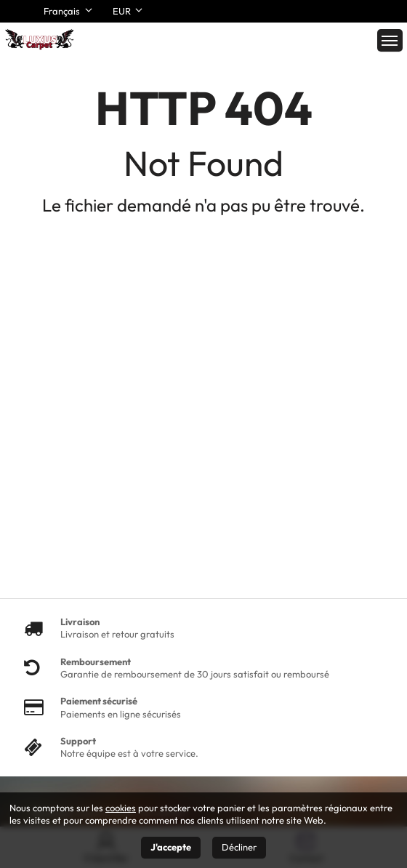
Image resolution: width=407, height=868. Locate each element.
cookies (121, 808)
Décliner (239, 847)
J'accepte (171, 847)
